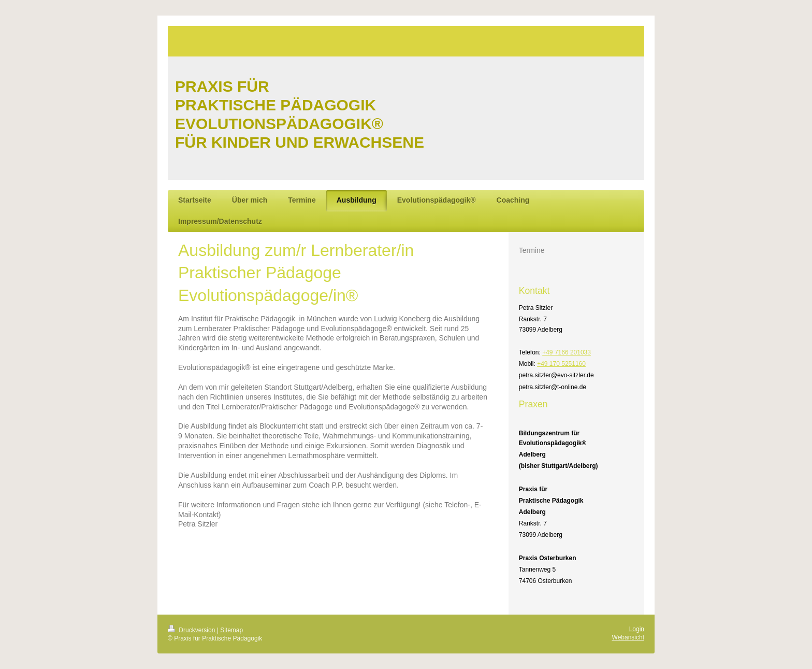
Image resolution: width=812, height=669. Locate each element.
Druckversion (192, 630)
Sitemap (231, 630)
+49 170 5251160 (561, 364)
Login (637, 629)
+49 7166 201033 (567, 352)
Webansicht (628, 637)
